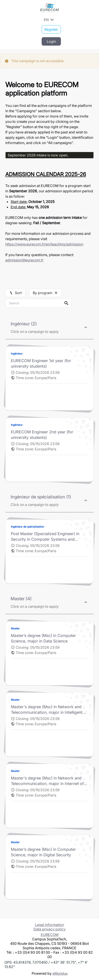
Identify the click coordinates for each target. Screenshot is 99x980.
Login (51, 41)
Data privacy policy (49, 929)
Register (51, 29)
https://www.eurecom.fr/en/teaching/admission (44, 244)
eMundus (60, 973)
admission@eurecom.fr (24, 260)
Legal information (49, 925)
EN (50, 20)
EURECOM (50, 935)
